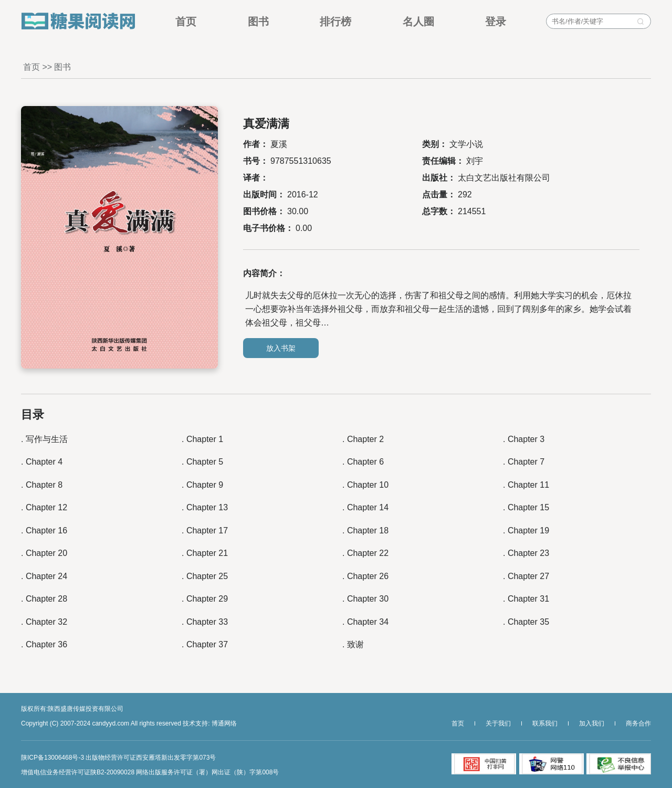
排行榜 (335, 21)
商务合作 (638, 723)
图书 (258, 21)
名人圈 (418, 21)
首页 (186, 21)
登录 (496, 21)
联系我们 (545, 723)
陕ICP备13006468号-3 (52, 758)
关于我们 (498, 723)
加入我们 (592, 723)
